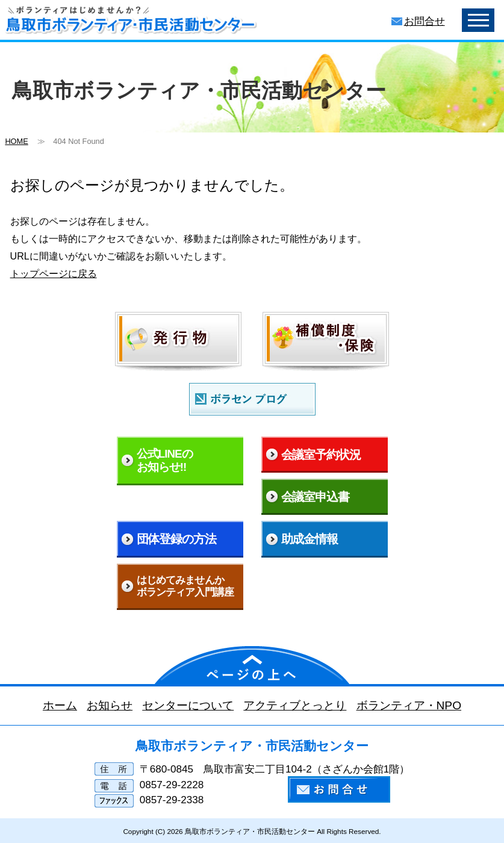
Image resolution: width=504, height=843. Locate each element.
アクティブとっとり (295, 705)
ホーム (60, 705)
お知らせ (110, 705)
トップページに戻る (54, 273)
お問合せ (425, 21)
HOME (16, 141)
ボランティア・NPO (409, 705)
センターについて (188, 705)
